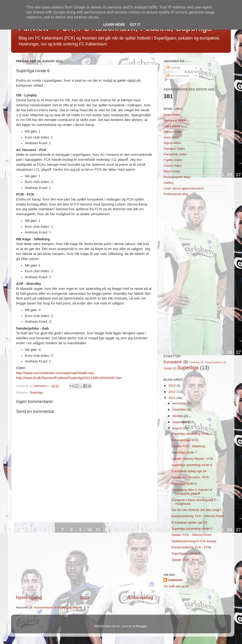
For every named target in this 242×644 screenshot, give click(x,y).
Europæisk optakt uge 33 (189, 522)
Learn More (114, 25)
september (180, 422)
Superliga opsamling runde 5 (192, 529)
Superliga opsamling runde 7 (192, 434)
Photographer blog (177, 177)
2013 (173, 386)
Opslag (173, 68)
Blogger (142, 626)
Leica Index (172, 126)
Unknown (175, 580)
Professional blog (176, 194)
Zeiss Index (172, 115)
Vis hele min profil (176, 586)
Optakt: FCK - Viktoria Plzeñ (192, 535)
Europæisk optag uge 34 (189, 471)
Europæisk (173, 362)
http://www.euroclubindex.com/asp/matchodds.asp (55, 373)
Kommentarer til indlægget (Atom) (58, 607)
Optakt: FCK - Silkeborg (188, 446)
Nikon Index (172, 171)
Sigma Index (172, 143)
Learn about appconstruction (184, 188)
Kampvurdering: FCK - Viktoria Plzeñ (198, 516)
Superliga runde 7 (184, 452)
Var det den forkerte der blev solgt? (196, 510)
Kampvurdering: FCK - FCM (191, 547)
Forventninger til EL (185, 440)
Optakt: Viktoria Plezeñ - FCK (192, 459)
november (180, 409)
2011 (173, 398)
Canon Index (173, 166)
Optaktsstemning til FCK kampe (194, 541)
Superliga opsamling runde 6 (192, 465)
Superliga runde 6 (184, 484)
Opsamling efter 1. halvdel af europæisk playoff (192, 492)
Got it (135, 25)
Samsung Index (175, 120)
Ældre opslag (140, 597)
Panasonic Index (175, 154)
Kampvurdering (213, 362)
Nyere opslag (29, 597)
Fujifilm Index (173, 160)
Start (84, 597)
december (180, 403)
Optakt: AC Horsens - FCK (190, 477)
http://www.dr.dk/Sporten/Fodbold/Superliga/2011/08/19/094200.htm (69, 378)
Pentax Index (173, 132)
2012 (173, 392)
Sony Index (172, 137)
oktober (178, 416)
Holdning (194, 362)
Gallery (169, 183)
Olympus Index (174, 149)
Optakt (168, 368)
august (177, 428)
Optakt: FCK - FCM (185, 560)
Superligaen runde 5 (186, 553)
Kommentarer (178, 76)
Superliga (36, 392)
